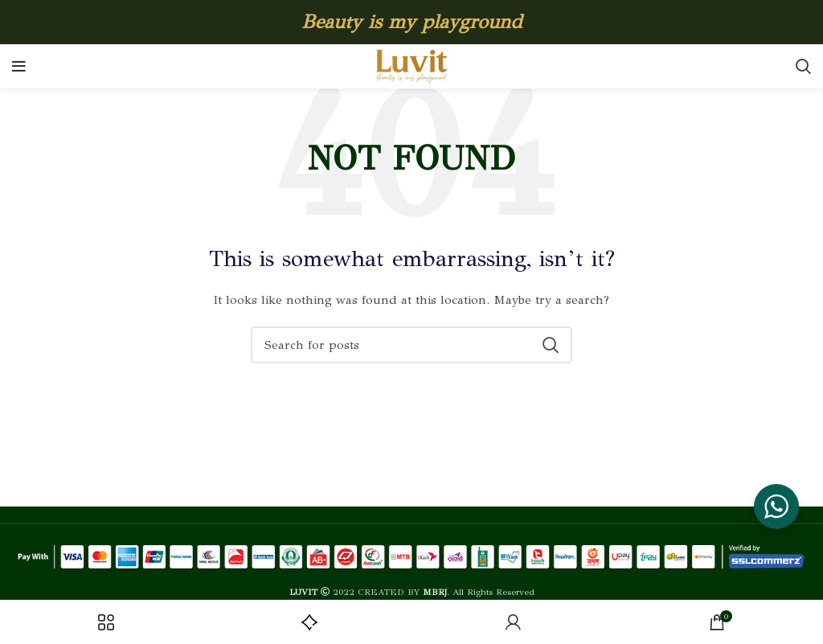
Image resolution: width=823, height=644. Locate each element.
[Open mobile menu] (19, 67)
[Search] (803, 67)
